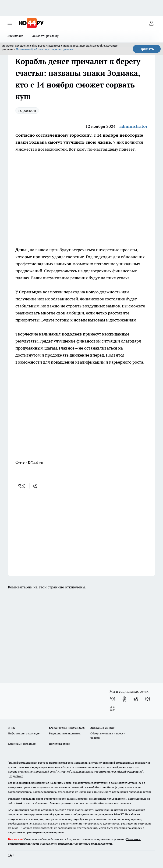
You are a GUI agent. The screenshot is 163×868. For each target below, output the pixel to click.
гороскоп (27, 110)
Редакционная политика (65, 733)
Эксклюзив (15, 36)
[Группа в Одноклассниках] (124, 699)
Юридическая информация (67, 728)
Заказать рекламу (45, 36)
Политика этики (60, 744)
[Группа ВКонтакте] (113, 699)
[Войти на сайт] (151, 23)
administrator (133, 126)
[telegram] (36, 486)
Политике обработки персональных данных (44, 49)
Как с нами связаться (22, 744)
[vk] (22, 486)
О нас (12, 728)
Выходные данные (102, 728)
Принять (147, 49)
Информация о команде (24, 733)
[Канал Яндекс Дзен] (148, 699)
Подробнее (16, 776)
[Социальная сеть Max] (113, 708)
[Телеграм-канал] (136, 699)
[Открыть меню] (10, 23)
